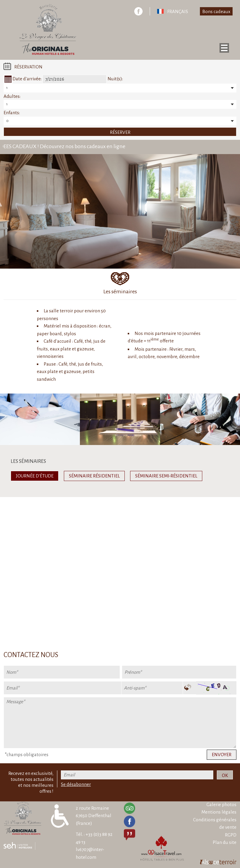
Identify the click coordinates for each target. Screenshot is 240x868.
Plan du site (225, 842)
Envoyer (222, 755)
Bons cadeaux (216, 11)
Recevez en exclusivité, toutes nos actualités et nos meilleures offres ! (31, 782)
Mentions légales (219, 812)
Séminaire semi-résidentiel (166, 476)
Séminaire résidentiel (94, 476)
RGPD (231, 835)
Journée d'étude (35, 476)
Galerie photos (221, 804)
